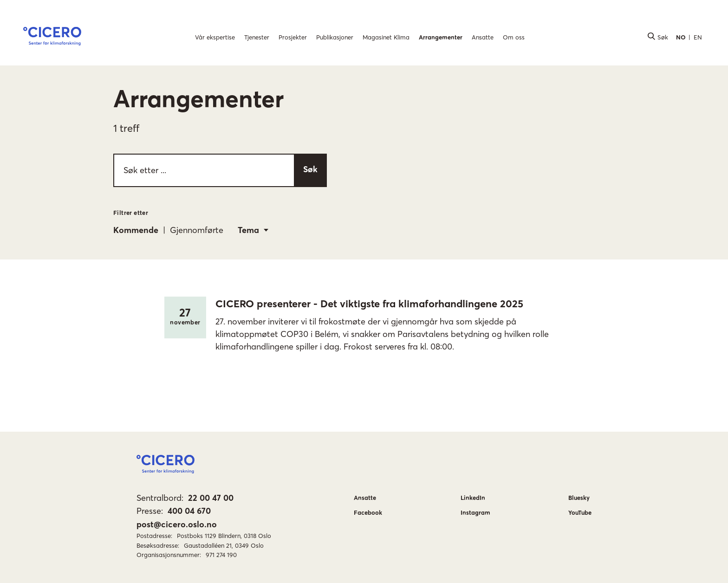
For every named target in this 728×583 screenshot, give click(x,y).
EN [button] (698, 37)
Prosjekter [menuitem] (293, 37)
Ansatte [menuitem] (483, 37)
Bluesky (579, 498)
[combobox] (253, 230)
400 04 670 (189, 511)
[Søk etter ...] (204, 170)
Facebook (368, 512)
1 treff (126, 128)
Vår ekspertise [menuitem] (215, 37)
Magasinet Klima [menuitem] (386, 37)
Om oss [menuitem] (514, 37)
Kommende (136, 230)
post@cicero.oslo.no (177, 524)
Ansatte (365, 498)
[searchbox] (220, 170)
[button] (52, 38)
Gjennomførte (197, 230)
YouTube (580, 512)
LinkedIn (473, 498)
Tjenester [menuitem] (257, 37)
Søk (310, 169)
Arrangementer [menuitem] (441, 37)
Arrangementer (198, 98)
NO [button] (681, 37)
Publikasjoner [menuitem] (335, 37)
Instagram (475, 512)
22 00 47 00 (211, 498)
